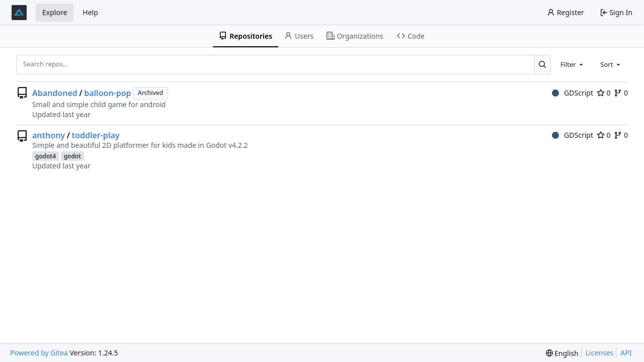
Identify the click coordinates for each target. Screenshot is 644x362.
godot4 (46, 156)
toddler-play (96, 135)
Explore (55, 12)
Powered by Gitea (39, 353)
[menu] (562, 353)
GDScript (573, 93)
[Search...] (543, 64)
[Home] (19, 13)
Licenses (600, 353)
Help (90, 12)
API (626, 353)
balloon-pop (107, 93)
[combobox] (573, 64)
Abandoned (55, 93)
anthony (49, 135)
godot (72, 156)
